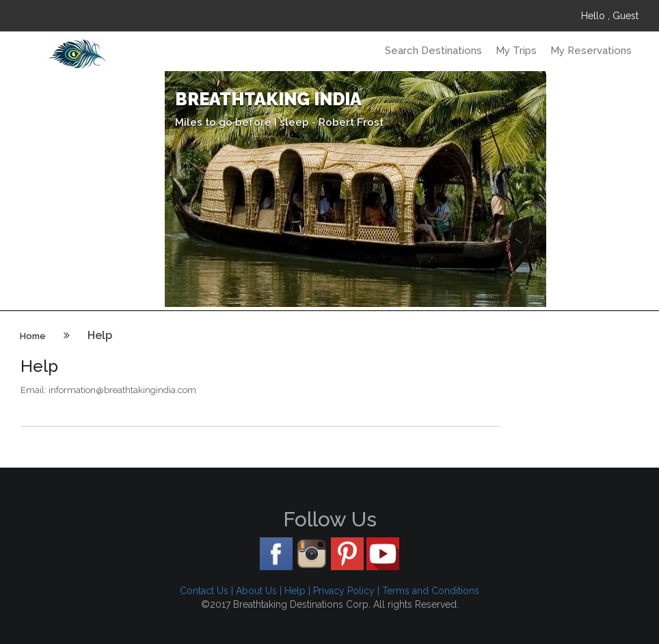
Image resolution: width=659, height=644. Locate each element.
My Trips (516, 51)
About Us (256, 591)
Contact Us (204, 591)
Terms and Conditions (431, 591)
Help (295, 591)
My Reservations (591, 51)
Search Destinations (433, 51)
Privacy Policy (344, 591)
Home (33, 336)
